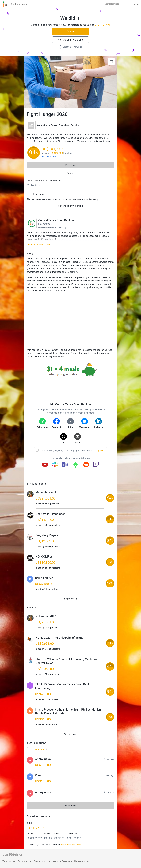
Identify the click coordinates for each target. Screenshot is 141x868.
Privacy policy (25, 861)
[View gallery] (111, 62)
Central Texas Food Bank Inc (65, 125)
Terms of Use (9, 861)
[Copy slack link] (55, 465)
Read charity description (39, 244)
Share (70, 31)
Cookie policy (40, 861)
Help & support (82, 861)
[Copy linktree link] (75, 466)
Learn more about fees (71, 845)
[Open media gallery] (70, 82)
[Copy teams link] (65, 465)
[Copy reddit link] (86, 465)
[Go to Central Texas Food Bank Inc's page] (32, 223)
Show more (74, 599)
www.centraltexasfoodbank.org (52, 227)
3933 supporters (50, 156)
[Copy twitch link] (96, 465)
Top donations (37, 749)
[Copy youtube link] (45, 465)
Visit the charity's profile (70, 40)
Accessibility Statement (61, 861)
